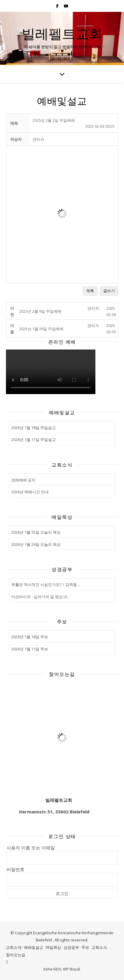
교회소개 (14, 947)
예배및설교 (34, 947)
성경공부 (71, 947)
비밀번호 (15, 869)
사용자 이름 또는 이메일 (31, 848)
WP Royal (71, 969)
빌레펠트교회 (62, 33)
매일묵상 (53, 947)
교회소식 (99, 947)
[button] (38, 139)
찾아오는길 (16, 955)
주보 (85, 947)
